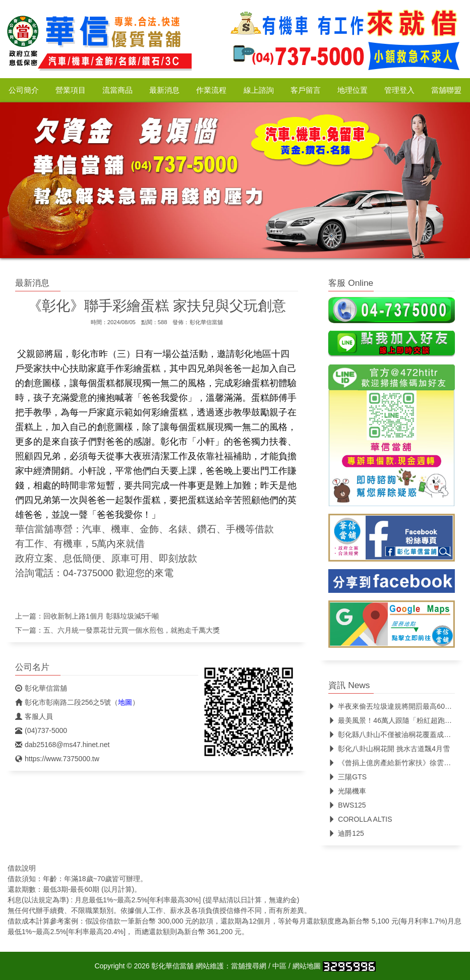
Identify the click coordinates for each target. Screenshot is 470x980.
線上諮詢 (259, 90)
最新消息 (164, 90)
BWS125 (347, 805)
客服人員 (34, 716)
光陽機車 (347, 791)
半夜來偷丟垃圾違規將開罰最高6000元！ (397, 706)
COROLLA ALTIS (360, 819)
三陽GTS (347, 777)
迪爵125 (346, 833)
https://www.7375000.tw (57, 759)
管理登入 (399, 90)
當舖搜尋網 (249, 966)
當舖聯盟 (446, 90)
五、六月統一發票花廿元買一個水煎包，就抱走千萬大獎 (132, 630)
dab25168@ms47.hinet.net (62, 745)
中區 (279, 966)
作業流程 (211, 90)
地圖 (125, 702)
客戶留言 (306, 90)
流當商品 (117, 90)
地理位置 (352, 90)
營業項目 (71, 90)
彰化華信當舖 (206, 322)
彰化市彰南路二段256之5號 (63, 702)
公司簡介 (24, 90)
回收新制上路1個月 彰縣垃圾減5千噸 (101, 616)
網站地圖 (307, 966)
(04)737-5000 (41, 730)
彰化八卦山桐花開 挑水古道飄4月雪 (389, 749)
